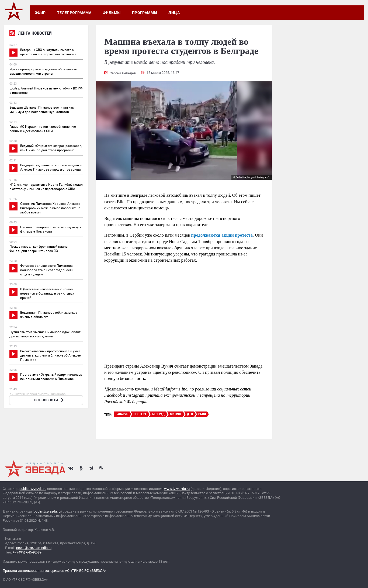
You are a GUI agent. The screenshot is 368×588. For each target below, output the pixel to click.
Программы (145, 13)
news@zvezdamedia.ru (34, 548)
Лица (174, 13)
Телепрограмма (74, 13)
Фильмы (112, 13)
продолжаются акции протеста (222, 235)
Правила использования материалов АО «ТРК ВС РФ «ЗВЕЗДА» (55, 571)
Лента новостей (31, 34)
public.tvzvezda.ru (33, 489)
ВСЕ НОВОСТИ (50, 400)
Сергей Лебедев (123, 73)
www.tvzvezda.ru (177, 489)
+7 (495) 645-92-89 (27, 552)
